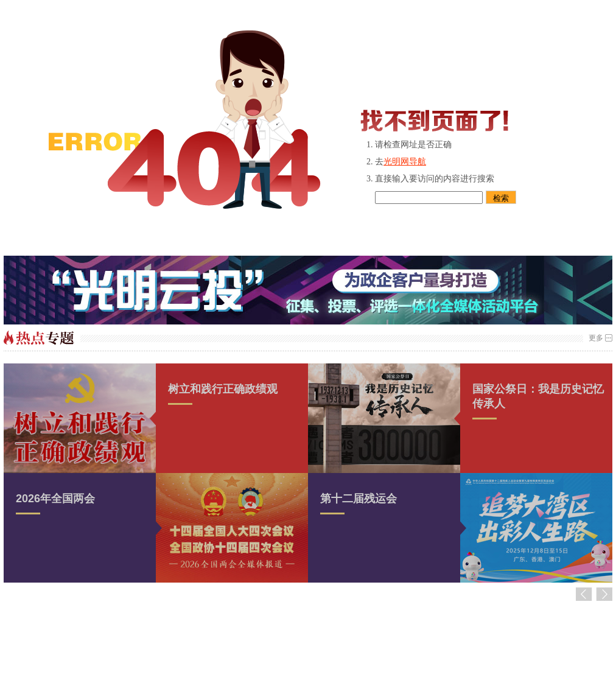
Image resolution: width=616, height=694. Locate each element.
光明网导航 (405, 162)
